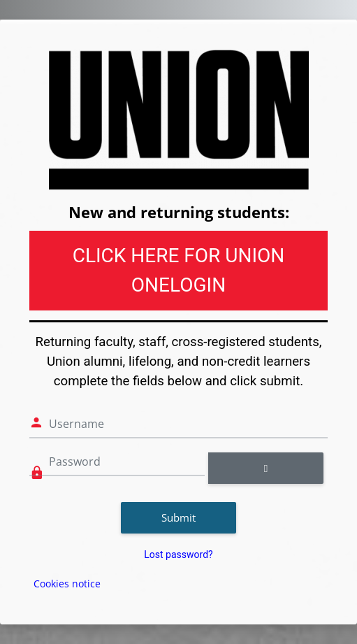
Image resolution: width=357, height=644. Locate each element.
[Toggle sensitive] (266, 468)
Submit (178, 517)
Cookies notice (67, 584)
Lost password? (178, 554)
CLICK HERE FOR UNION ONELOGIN (179, 270)
